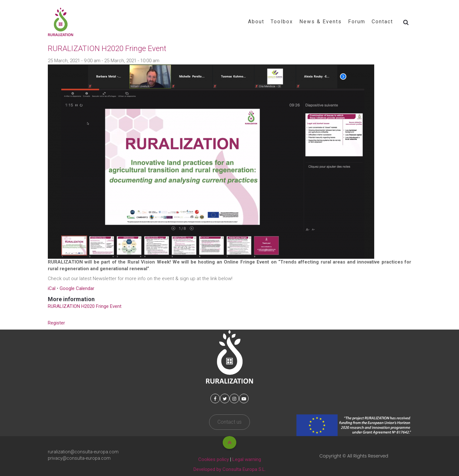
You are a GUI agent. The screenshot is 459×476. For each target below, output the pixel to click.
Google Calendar (77, 288)
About (256, 22)
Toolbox (282, 22)
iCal (52, 288)
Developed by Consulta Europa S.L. (230, 469)
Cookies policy (214, 459)
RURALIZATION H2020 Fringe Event (85, 306)
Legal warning (247, 459)
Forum (357, 22)
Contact (382, 22)
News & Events (321, 22)
